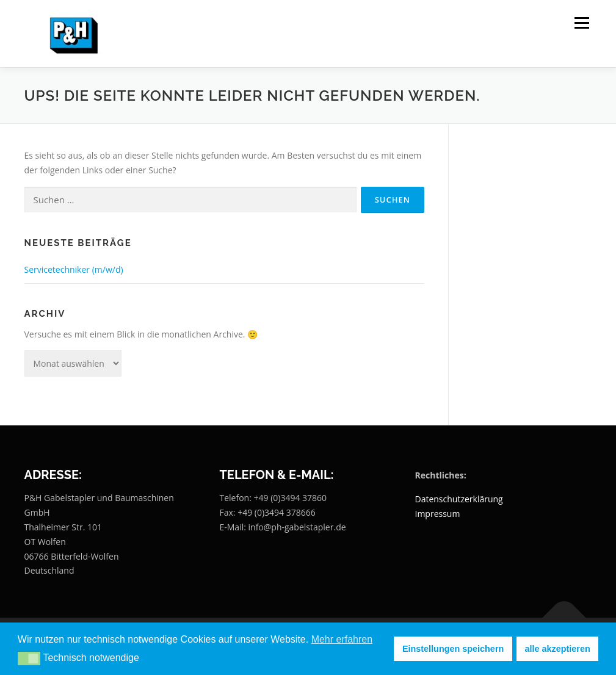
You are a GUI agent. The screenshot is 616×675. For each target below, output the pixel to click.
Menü (582, 23)
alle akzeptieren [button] (558, 649)
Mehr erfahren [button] (342, 639)
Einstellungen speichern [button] (453, 649)
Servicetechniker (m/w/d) (74, 269)
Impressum (437, 514)
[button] (29, 659)
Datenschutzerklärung (458, 499)
